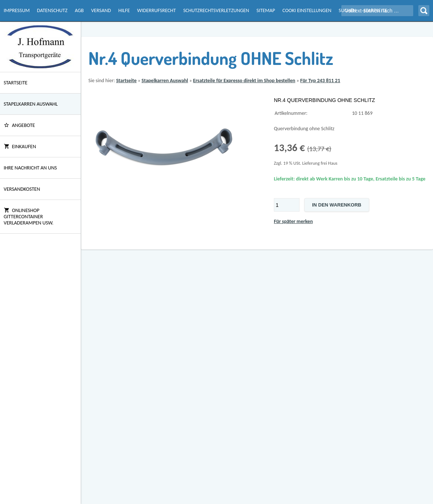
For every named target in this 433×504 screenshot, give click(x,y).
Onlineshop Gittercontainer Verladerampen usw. (29, 217)
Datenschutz (52, 10)
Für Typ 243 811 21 (320, 81)
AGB (79, 10)
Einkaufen (20, 147)
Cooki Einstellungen (307, 10)
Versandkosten (22, 189)
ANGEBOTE (19, 125)
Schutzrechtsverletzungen (216, 10)
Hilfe (124, 10)
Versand (101, 10)
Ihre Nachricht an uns (30, 168)
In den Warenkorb (337, 205)
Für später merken (293, 221)
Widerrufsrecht (157, 10)
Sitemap (266, 10)
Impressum (17, 10)
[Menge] (287, 205)
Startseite (16, 83)
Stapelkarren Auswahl (31, 104)
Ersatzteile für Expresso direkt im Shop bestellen (244, 81)
